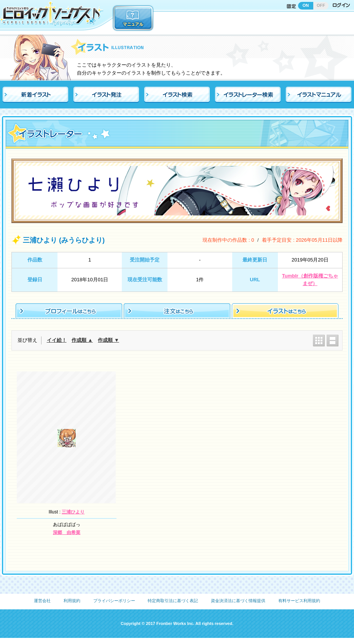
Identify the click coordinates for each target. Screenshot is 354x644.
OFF (321, 5)
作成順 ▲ (82, 340)
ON (306, 5)
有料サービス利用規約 (299, 601)
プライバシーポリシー (114, 601)
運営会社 (42, 601)
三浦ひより (73, 512)
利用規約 (72, 601)
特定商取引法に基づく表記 (173, 601)
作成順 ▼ (108, 340)
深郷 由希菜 (67, 532)
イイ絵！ (57, 340)
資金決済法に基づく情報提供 (238, 601)
